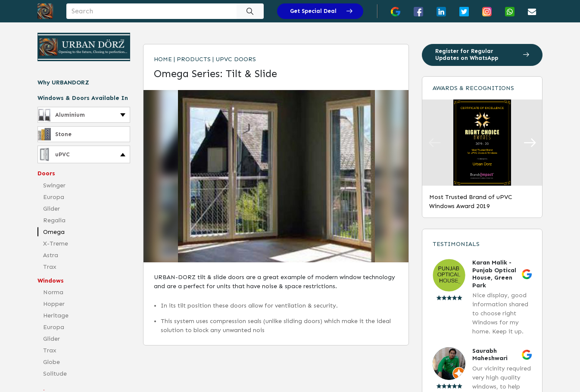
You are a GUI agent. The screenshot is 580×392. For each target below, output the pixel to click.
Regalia (54, 220)
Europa (54, 197)
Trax (50, 267)
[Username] (151, 11)
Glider (51, 209)
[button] (530, 143)
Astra (51, 255)
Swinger (54, 185)
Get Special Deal (321, 11)
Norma (53, 292)
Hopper (54, 304)
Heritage (56, 316)
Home (163, 59)
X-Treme (56, 244)
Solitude (55, 374)
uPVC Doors (236, 59)
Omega (54, 232)
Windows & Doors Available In (83, 98)
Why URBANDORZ (63, 82)
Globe (51, 362)
